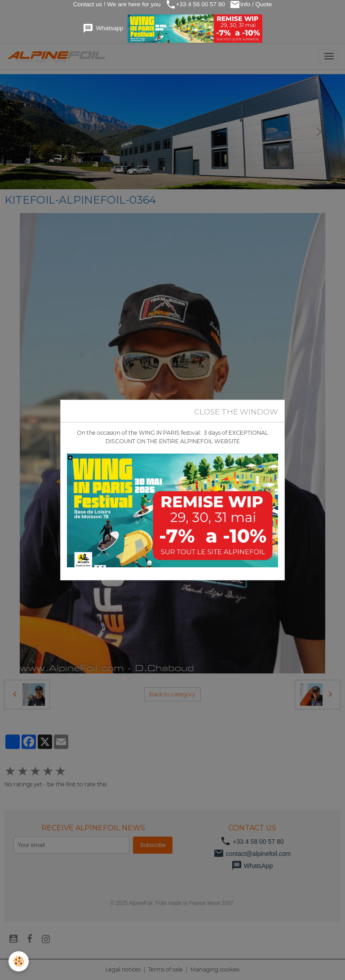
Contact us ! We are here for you (116, 4)
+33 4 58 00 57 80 (195, 5)
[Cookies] (19, 961)
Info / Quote (252, 5)
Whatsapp (173, 29)
